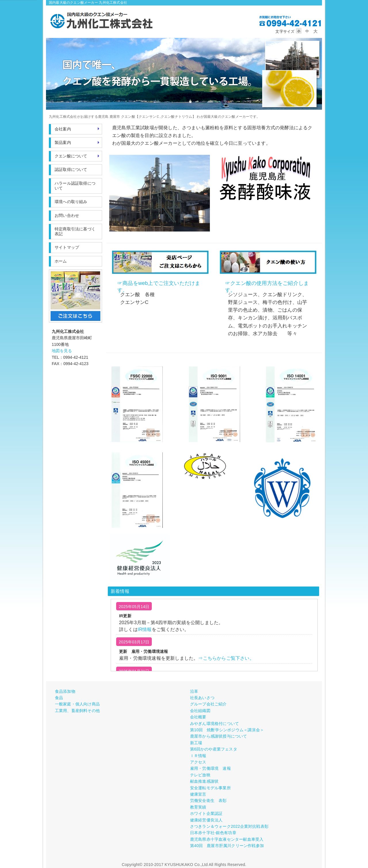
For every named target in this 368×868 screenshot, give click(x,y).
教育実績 (198, 807)
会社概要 (198, 717)
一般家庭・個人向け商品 (77, 704)
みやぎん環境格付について (214, 724)
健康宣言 (198, 794)
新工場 (196, 743)
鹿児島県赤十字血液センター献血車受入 (227, 839)
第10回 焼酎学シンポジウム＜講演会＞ (227, 730)
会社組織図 (200, 711)
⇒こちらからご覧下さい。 (226, 658)
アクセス (198, 762)
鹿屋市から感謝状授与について (219, 736)
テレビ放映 (200, 775)
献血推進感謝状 (204, 781)
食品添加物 (65, 691)
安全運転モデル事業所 (210, 788)
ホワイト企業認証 (206, 813)
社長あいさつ (202, 698)
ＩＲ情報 (198, 756)
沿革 (194, 691)
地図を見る (62, 351)
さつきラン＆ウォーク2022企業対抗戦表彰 (229, 826)
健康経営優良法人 (206, 820)
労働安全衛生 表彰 (208, 801)
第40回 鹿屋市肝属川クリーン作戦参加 (227, 846)
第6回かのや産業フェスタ (214, 749)
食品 (59, 698)
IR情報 (145, 629)
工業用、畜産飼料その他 (77, 711)
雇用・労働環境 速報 (210, 768)
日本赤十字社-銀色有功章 (213, 833)
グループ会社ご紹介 (208, 704)
